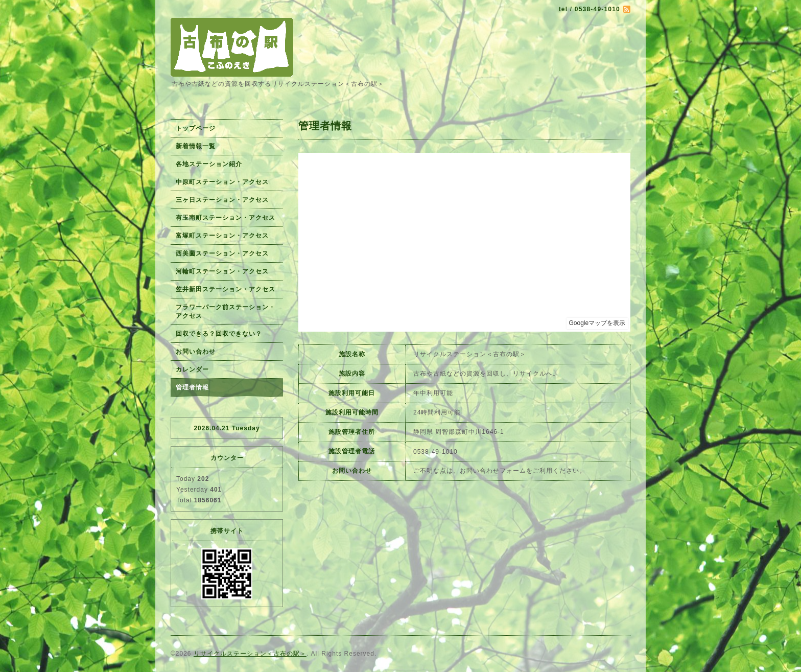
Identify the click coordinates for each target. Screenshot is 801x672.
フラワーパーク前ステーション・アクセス (226, 311)
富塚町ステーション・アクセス (222, 236)
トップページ (196, 128)
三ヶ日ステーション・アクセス (222, 200)
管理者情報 (192, 387)
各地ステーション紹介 (209, 164)
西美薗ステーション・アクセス (222, 253)
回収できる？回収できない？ (219, 334)
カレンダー (192, 369)
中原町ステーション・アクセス (222, 182)
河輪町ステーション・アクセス (222, 271)
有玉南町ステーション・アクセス (226, 218)
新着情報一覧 (196, 146)
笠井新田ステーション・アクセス (226, 289)
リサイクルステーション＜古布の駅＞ (250, 654)
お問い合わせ (196, 352)
